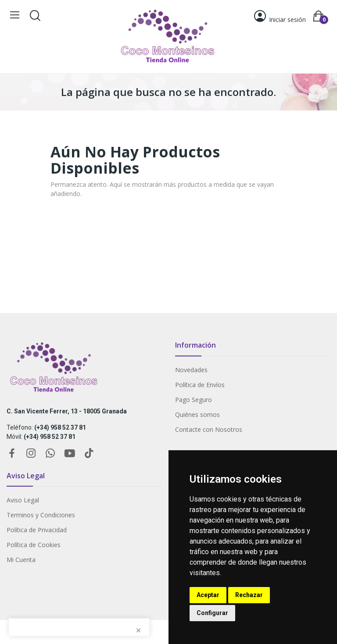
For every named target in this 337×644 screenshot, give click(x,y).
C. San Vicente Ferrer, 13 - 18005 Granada (67, 411)
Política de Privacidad (37, 530)
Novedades (191, 370)
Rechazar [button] (249, 595)
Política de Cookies (34, 545)
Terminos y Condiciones (41, 515)
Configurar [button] (212, 613)
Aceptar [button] (208, 595)
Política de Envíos (200, 385)
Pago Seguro (194, 400)
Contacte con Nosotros (209, 429)
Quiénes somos (197, 415)
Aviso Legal (23, 500)
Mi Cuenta (21, 560)
